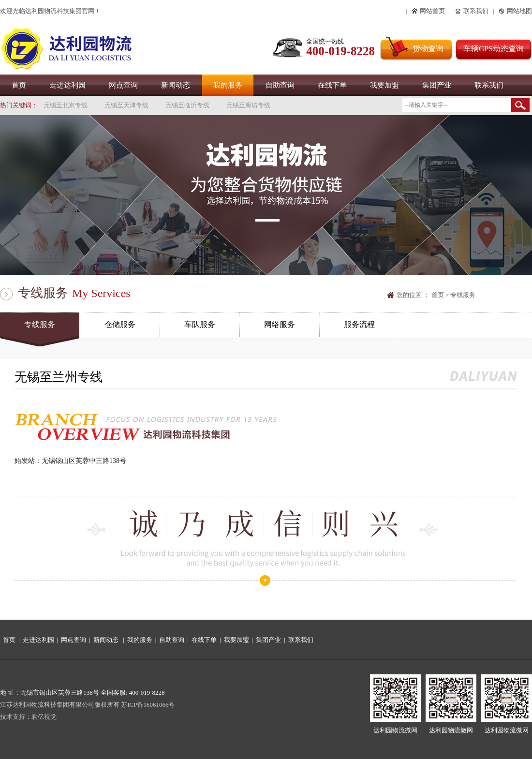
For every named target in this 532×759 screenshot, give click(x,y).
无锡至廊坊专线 (248, 105)
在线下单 (332, 85)
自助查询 (280, 85)
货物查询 (428, 49)
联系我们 (489, 85)
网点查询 (123, 85)
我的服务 (228, 85)
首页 (19, 85)
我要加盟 (384, 85)
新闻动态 (176, 85)
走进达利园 (67, 85)
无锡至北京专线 (66, 105)
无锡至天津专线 (126, 105)
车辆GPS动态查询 (494, 49)
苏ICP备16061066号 (148, 705)
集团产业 (437, 85)
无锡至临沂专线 (187, 105)
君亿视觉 (44, 717)
